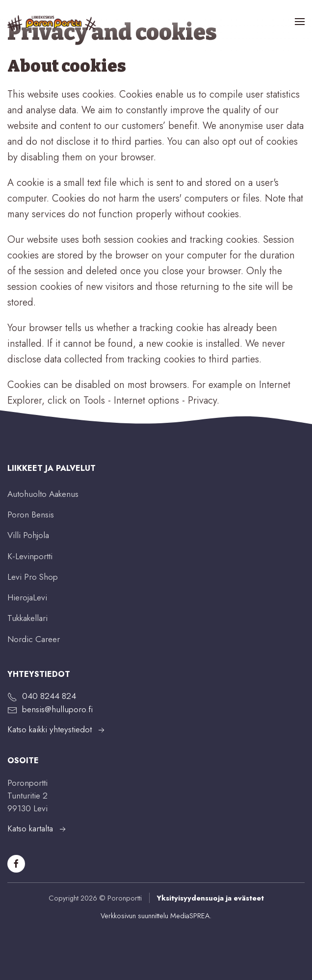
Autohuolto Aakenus (43, 494)
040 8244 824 (49, 696)
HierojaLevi (27, 597)
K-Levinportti (30, 556)
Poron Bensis (31, 515)
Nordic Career (34, 639)
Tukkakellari (27, 618)
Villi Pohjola (28, 535)
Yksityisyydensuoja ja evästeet (210, 898)
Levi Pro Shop (33, 577)
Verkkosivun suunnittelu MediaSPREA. (156, 916)
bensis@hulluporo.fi (57, 709)
